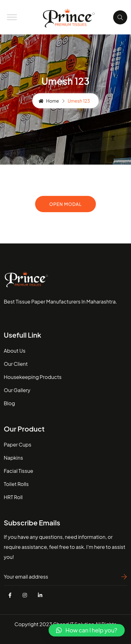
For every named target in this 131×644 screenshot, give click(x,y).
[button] (87, 630)
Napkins (13, 458)
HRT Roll (13, 497)
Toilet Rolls (16, 484)
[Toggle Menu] (12, 17)
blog (9, 403)
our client (16, 364)
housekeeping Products (33, 377)
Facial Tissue (18, 471)
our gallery (17, 390)
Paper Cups (18, 445)
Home (49, 101)
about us (15, 351)
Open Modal (65, 204)
